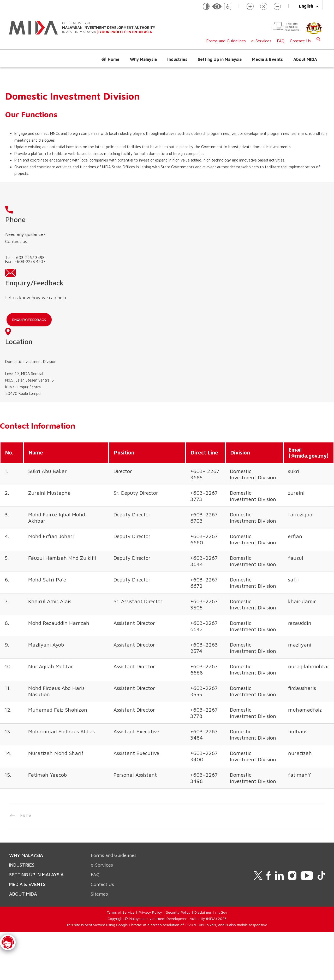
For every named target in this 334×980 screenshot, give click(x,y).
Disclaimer (203, 790)
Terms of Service (121, 790)
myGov (221, 790)
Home (114, 59)
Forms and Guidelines (226, 41)
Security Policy (178, 790)
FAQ (281, 41)
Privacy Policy (150, 790)
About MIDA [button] (305, 59)
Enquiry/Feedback (141, 256)
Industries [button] (177, 59)
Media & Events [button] (267, 59)
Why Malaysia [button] (143, 59)
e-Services (261, 41)
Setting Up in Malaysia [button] (220, 59)
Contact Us (300, 41)
